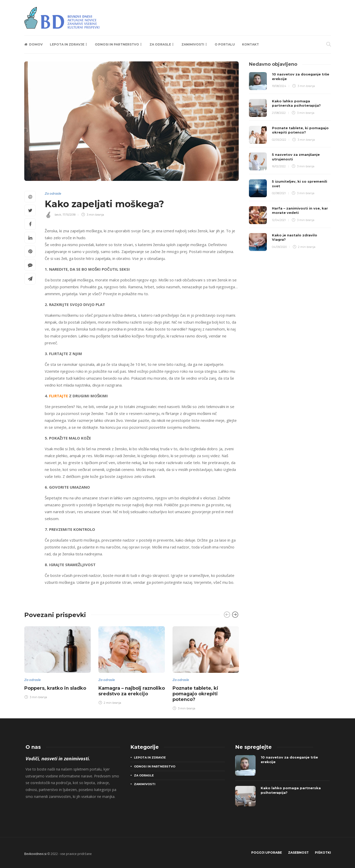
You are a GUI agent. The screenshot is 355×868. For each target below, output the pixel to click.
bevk (58, 215)
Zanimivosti (193, 44)
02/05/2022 (279, 140)
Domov (36, 44)
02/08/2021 (279, 193)
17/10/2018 (69, 215)
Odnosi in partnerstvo (117, 44)
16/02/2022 (279, 166)
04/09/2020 (279, 247)
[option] (58, 662)
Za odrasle (160, 44)
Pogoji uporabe (267, 853)
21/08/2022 (279, 113)
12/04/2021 (279, 220)
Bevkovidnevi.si (35, 854)
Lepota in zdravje (67, 44)
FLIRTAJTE (59, 396)
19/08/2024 (279, 86)
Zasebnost (298, 853)
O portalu (225, 44)
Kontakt (250, 44)
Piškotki (323, 853)
